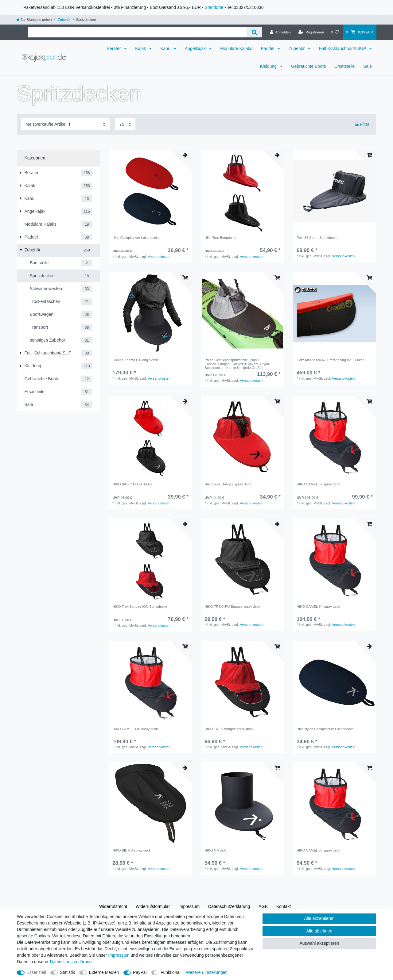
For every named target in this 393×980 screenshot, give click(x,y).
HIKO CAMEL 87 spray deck (318, 484)
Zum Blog (16, 28)
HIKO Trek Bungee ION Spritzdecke (140, 607)
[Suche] (254, 32)
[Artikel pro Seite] (125, 124)
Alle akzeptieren (319, 918)
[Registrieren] (311, 32)
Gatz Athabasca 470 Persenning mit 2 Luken (331, 360)
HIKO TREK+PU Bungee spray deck (232, 607)
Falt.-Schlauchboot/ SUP (343, 48)
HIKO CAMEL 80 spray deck (318, 850)
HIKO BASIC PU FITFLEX (132, 484)
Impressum (189, 906)
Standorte (214, 7)
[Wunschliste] (335, 32)
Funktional (171, 972)
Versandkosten (159, 257)
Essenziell (36, 972)
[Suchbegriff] (137, 32)
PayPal (140, 972)
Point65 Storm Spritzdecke (317, 238)
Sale (368, 66)
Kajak (141, 48)
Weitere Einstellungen (207, 972)
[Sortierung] (65, 124)
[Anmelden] (280, 32)
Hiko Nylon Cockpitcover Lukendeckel (325, 729)
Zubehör (64, 20)
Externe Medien (104, 972)
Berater (115, 48)
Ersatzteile (345, 66)
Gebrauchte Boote (309, 66)
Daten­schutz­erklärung (229, 906)
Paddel (268, 48)
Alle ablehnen (319, 931)
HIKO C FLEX (215, 850)
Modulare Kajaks (236, 48)
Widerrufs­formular (153, 906)
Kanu (166, 48)
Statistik (67, 972)
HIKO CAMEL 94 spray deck (318, 607)
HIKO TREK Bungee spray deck (229, 729)
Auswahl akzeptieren (319, 943)
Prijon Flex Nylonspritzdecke (237, 364)
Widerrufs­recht (113, 906)
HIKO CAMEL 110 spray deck (135, 729)
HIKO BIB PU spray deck (131, 850)
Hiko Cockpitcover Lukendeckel (136, 238)
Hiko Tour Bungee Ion (221, 238)
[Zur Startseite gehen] (34, 20)
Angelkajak (196, 48)
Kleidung (269, 66)
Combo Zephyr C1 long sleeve (136, 360)
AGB (263, 906)
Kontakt (284, 906)
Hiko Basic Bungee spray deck (228, 484)
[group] (150, 191)
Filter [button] (362, 124)
